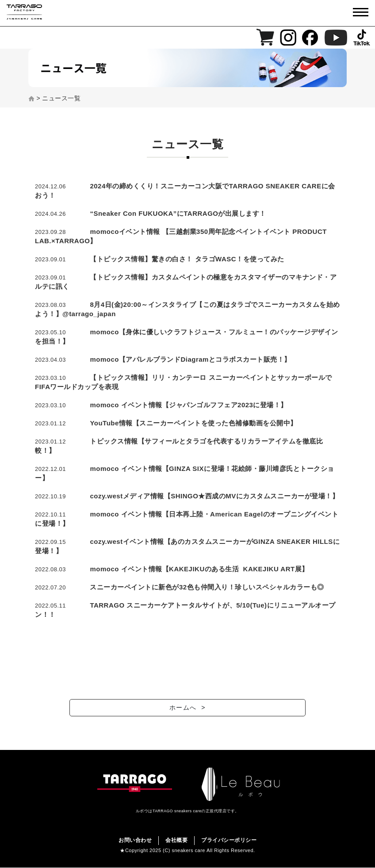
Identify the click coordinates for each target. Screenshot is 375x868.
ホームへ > (187, 709)
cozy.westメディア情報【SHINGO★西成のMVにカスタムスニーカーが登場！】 (214, 496)
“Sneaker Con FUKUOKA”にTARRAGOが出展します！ (178, 213)
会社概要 (176, 841)
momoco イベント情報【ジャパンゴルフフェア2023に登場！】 (189, 405)
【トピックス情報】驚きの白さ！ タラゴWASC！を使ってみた (187, 259)
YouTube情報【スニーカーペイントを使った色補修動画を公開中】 (193, 423)
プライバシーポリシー (229, 841)
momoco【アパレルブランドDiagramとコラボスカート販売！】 (190, 359)
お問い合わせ (135, 841)
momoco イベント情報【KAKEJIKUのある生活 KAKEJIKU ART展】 (199, 569)
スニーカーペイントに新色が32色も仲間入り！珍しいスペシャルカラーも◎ (207, 587)
